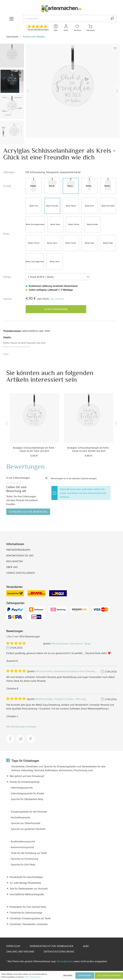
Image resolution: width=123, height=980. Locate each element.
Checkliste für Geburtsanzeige (26, 913)
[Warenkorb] (91, 28)
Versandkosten (65, 961)
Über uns (12, 567)
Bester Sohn (55, 261)
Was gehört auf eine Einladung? (27, 776)
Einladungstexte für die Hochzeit (29, 812)
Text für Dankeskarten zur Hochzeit (29, 888)
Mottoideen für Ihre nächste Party (28, 907)
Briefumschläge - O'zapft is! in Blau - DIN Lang (61, 699)
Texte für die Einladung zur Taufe (29, 853)
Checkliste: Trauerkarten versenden (29, 924)
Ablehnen (68, 975)
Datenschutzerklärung (59, 951)
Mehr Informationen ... (34, 977)
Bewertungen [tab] (25, 466)
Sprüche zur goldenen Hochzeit (28, 829)
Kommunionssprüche (23, 847)
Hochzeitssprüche (21, 817)
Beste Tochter (74, 224)
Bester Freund (34, 243)
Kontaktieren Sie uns (20, 555)
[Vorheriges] (28, 91)
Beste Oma (89, 206)
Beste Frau (34, 206)
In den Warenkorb (56, 309)
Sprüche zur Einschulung (25, 859)
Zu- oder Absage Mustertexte (25, 883)
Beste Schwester (108, 206)
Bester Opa (89, 243)
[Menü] (12, 19)
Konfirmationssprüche (23, 841)
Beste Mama (71, 206)
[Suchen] (112, 18)
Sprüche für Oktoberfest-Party (27, 799)
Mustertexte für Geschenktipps (26, 877)
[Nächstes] (117, 91)
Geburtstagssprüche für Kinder (28, 793)
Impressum (13, 946)
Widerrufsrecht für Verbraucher (52, 946)
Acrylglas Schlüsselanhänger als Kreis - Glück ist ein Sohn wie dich (34, 449)
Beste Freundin (52, 206)
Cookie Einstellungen (20, 573)
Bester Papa (108, 243)
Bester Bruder (92, 224)
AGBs (86, 946)
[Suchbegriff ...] (65, 18)
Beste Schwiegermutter (35, 224)
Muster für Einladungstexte (25, 782)
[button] (7, 354)
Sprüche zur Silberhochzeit (26, 823)
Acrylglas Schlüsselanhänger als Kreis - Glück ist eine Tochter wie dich (89, 449)
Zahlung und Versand (20, 951)
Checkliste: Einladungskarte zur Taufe (30, 918)
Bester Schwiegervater (35, 261)
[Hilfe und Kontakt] (56, 28)
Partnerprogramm (18, 550)
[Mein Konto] (66, 28)
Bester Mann (52, 243)
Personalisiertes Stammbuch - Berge (71, 643)
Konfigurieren (85, 975)
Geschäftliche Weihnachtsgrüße (27, 894)
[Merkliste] (77, 28)
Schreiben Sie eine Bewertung (28, 512)
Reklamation (14, 561)
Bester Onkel (71, 243)
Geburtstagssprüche (22, 788)
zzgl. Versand (57, 299)
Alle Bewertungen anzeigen (21, 726)
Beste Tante (55, 224)
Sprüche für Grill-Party (23, 864)
